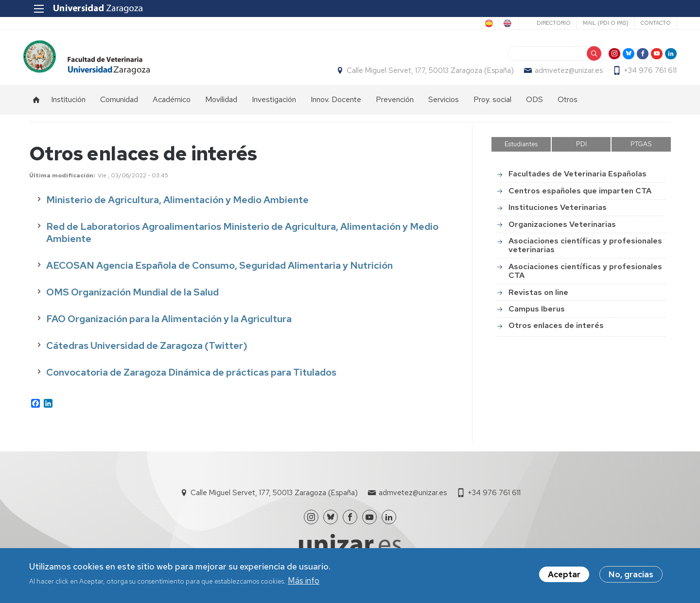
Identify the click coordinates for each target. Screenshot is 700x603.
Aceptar (564, 574)
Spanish (459, 23)
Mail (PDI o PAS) (599, 23)
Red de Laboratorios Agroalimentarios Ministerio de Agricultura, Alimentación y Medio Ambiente (242, 238)
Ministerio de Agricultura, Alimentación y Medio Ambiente (177, 205)
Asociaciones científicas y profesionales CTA (585, 276)
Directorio (547, 23)
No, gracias (631, 574)
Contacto (649, 23)
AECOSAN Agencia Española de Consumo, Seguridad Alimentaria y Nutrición (219, 271)
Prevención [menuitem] (395, 105)
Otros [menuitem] (568, 105)
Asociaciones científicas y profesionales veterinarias (585, 250)
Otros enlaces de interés (556, 331)
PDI (581, 149)
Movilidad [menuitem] (221, 105)
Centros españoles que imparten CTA (580, 196)
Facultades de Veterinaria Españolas (577, 180)
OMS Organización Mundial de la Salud (132, 297)
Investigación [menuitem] (274, 105)
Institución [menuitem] (68, 105)
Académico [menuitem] (172, 105)
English (498, 23)
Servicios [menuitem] (444, 105)
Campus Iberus (537, 314)
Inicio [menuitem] (36, 105)
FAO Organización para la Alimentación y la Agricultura (169, 324)
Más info (304, 581)
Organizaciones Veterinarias (562, 230)
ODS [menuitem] (534, 105)
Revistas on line (538, 298)
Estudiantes (521, 149)
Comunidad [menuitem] (119, 105)
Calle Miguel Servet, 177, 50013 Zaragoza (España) (424, 73)
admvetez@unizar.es (563, 73)
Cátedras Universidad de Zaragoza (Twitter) (147, 351)
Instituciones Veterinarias (558, 213)
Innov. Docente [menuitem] (336, 105)
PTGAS (641, 149)
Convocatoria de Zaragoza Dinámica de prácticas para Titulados (191, 378)
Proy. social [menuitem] (492, 105)
